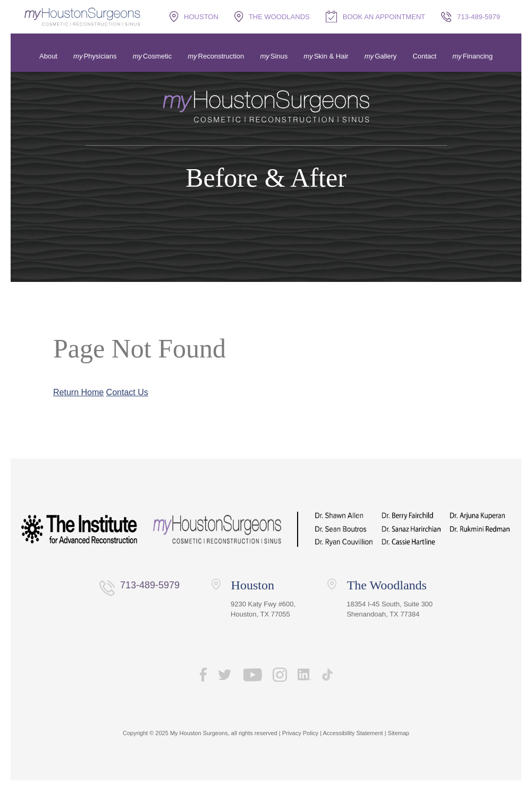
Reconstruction (221, 56)
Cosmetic (157, 56)
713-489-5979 (150, 585)
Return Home (78, 392)
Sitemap (399, 733)
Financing (478, 56)
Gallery (386, 56)
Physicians (100, 56)
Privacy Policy (300, 733)
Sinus (279, 56)
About (48, 56)
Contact (424, 56)
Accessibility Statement (353, 733)
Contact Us (127, 392)
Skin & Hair (331, 56)
